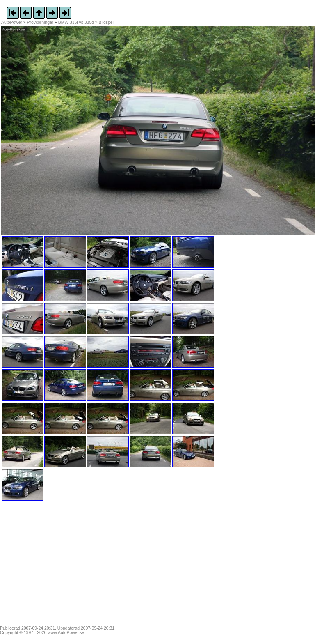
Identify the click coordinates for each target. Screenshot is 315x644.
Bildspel (106, 22)
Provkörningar (40, 22)
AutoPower (12, 22)
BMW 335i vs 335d (76, 22)
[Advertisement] (52, 566)
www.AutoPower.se (66, 633)
